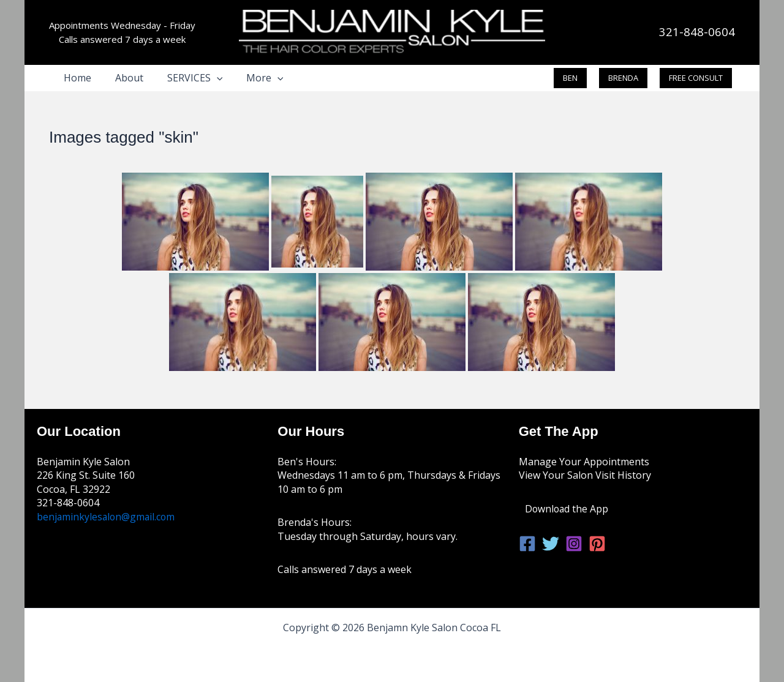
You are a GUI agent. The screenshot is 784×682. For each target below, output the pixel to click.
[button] (206, 78)
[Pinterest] (597, 544)
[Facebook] (527, 544)
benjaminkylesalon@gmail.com (107, 517)
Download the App (567, 509)
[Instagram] (574, 544)
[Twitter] (551, 544)
